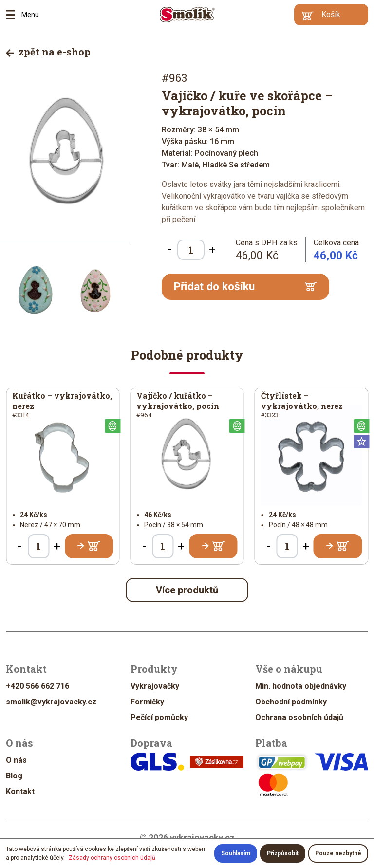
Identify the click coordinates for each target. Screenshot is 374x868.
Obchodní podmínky (291, 702)
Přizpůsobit (283, 853)
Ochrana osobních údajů (299, 717)
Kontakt (20, 791)
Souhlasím (236, 853)
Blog (14, 776)
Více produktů (187, 590)
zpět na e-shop (48, 52)
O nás (16, 760)
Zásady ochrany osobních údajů (112, 858)
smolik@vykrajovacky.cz (51, 702)
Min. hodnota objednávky (301, 686)
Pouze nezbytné (338, 853)
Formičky (147, 702)
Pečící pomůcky (159, 717)
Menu (14, 15)
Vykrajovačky (155, 686)
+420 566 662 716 (37, 686)
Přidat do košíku (245, 286)
